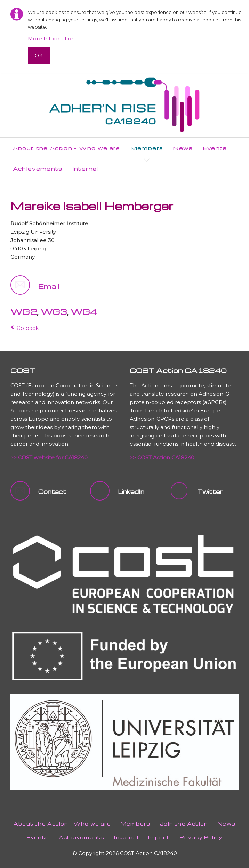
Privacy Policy (201, 837)
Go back (28, 328)
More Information (51, 38)
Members (135, 824)
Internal (126, 837)
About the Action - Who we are (62, 824)
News (227, 824)
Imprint (159, 837)
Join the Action (184, 824)
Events (38, 837)
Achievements (82, 837)
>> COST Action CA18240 (162, 458)
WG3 (54, 312)
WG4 (84, 312)
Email (49, 286)
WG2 (24, 312)
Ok (39, 56)
